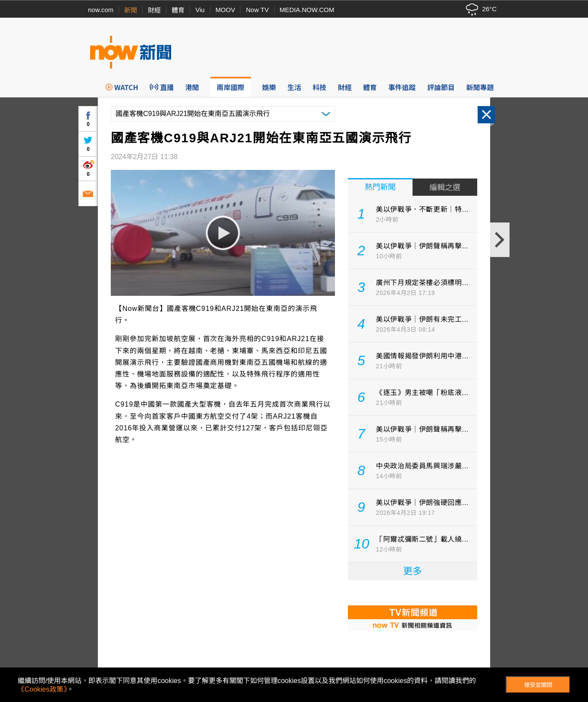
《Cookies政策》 (42, 689)
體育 (178, 10)
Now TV (257, 10)
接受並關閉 (538, 685)
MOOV (225, 10)
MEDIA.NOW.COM (307, 10)
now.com (101, 10)
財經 (154, 10)
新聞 (131, 10)
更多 (413, 571)
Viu (200, 10)
